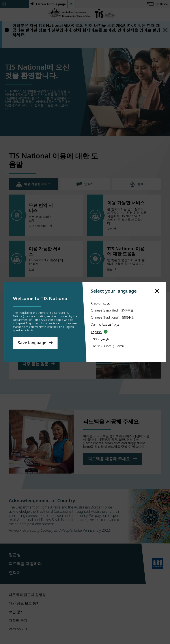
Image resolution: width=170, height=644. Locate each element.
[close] (157, 284)
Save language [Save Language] (32, 344)
